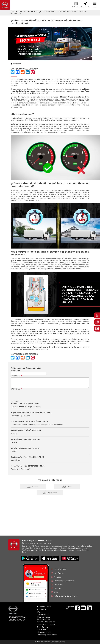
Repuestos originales (46, 624)
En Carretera (76, 5)
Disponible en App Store (50, 558)
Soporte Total (43, 627)
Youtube (83, 608)
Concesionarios (85, 5)
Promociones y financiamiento (44, 618)
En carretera (42, 629)
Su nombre (15, 371)
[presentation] (29, 395)
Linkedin (89, 608)
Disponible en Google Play (30, 558)
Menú (95, 5)
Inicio (12, 12)
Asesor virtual (50, 493)
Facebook (77, 608)
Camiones (33, 487)
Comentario (16, 376)
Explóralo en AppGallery (70, 558)
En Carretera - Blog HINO (26, 12)
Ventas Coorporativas (46, 622)
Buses (67, 487)
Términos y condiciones (47, 635)
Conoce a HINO (44, 607)
